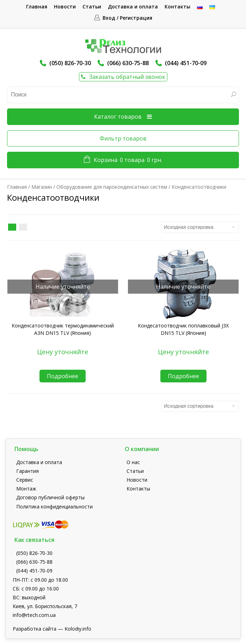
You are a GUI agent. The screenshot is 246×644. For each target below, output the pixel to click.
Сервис (25, 480)
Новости (65, 7)
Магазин (42, 187)
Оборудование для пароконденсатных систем (112, 187)
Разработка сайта (35, 629)
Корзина (128, 160)
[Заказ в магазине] (200, 227)
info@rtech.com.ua (34, 615)
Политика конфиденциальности (54, 507)
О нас (133, 462)
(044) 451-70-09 (186, 63)
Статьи (92, 7)
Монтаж (26, 489)
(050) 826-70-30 (70, 63)
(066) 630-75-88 (128, 63)
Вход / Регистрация (127, 18)
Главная (37, 7)
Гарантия (27, 471)
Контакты (177, 7)
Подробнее (63, 376)
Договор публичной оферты (50, 497)
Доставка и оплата (133, 7)
